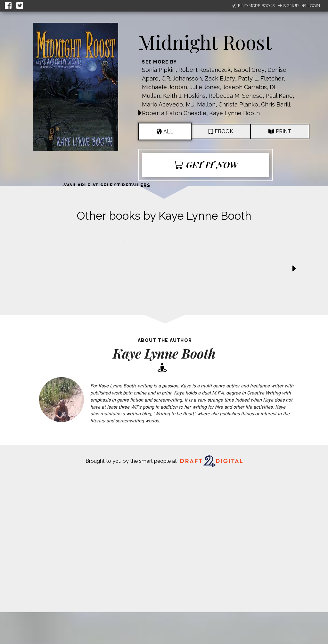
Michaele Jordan (164, 87)
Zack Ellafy (220, 78)
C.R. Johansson (182, 78)
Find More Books (254, 6)
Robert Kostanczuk (205, 70)
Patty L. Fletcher (261, 78)
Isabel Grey (249, 70)
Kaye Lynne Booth (234, 113)
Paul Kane (279, 96)
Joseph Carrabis (245, 87)
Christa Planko (238, 104)
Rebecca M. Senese (236, 96)
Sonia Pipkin (159, 70)
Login (311, 6)
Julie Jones (205, 87)
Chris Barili (275, 104)
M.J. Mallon (201, 104)
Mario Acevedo (162, 104)
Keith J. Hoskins (184, 96)
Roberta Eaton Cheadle (174, 113)
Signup (288, 6)
